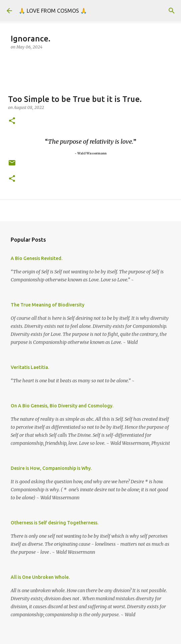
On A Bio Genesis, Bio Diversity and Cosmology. (62, 406)
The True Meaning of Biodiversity (47, 305)
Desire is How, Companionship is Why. (51, 468)
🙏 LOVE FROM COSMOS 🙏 (53, 11)
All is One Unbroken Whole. (40, 577)
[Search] (172, 11)
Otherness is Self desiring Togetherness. (54, 523)
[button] (12, 121)
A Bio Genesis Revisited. (36, 258)
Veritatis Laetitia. (30, 367)
